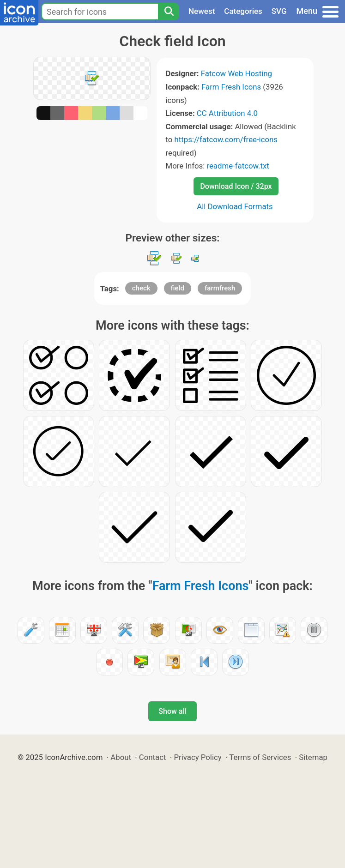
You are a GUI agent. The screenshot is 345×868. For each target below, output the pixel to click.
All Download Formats (235, 206)
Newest (202, 11)
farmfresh (220, 288)
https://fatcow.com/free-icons (226, 139)
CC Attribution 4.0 (227, 113)
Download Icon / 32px (236, 186)
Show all (172, 711)
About (121, 757)
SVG (279, 11)
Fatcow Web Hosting (236, 73)
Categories (243, 11)
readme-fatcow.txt (238, 166)
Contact (153, 757)
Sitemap (313, 757)
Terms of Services (260, 757)
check (141, 288)
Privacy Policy (197, 757)
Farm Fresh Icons (231, 87)
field (178, 288)
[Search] (169, 12)
